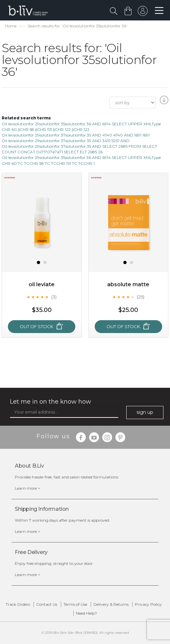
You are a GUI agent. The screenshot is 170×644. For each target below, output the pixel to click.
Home (11, 26)
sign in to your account (143, 13)
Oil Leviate (42, 284)
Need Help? (86, 613)
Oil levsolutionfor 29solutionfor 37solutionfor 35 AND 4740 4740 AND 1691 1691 (76, 135)
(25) (141, 297)
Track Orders (18, 604)
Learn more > (27, 488)
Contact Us (47, 604)
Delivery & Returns (111, 604)
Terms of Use (75, 604)
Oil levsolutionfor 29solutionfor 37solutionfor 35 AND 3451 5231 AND (66, 141)
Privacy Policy (148, 604)
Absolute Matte (128, 284)
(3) (54, 297)
